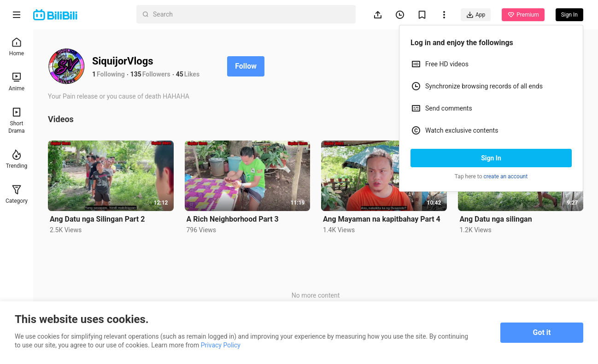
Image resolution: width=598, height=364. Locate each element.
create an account (506, 176)
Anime (17, 82)
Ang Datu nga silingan (496, 219)
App (476, 15)
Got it (542, 332)
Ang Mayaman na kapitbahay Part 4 (382, 219)
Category (17, 194)
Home (17, 47)
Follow (246, 66)
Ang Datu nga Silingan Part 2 (97, 219)
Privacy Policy (221, 345)
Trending (17, 159)
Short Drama (16, 120)
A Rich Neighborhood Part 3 (233, 219)
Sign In (491, 158)
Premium (523, 15)
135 (136, 74)
